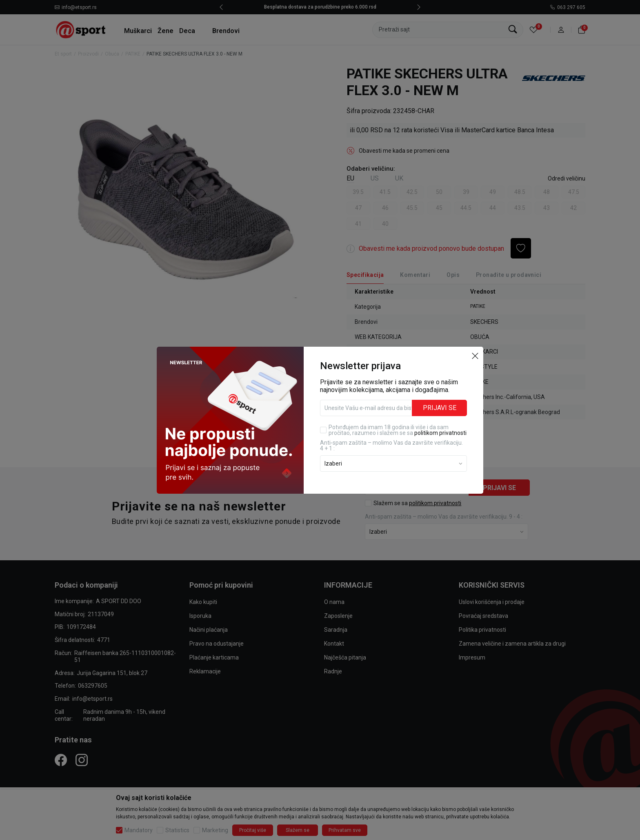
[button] (475, 356)
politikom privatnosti (440, 433)
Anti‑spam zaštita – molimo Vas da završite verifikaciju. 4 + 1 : (391, 446)
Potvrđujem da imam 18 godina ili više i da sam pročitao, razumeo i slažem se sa (398, 430)
